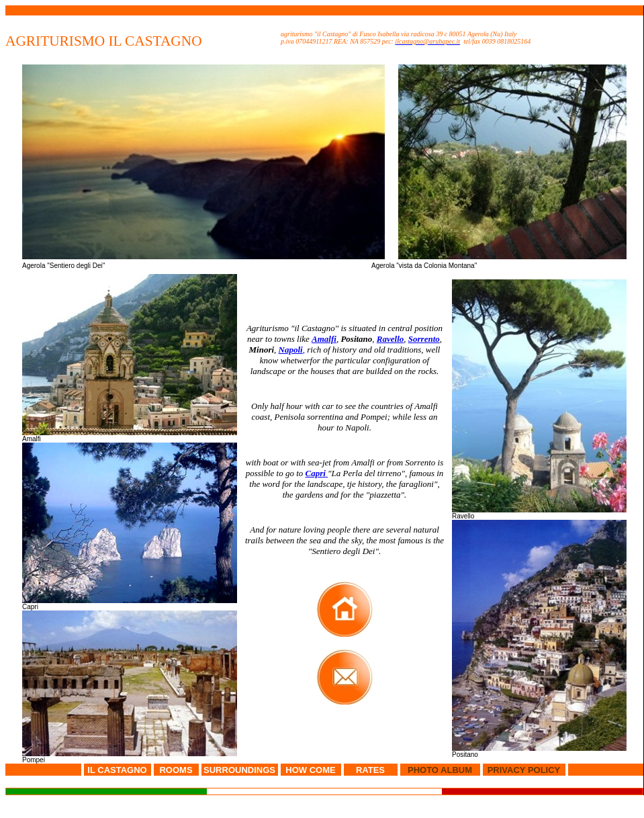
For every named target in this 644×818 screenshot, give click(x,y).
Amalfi (324, 339)
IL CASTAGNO (117, 770)
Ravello (390, 339)
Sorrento (424, 339)
